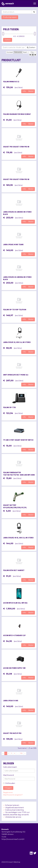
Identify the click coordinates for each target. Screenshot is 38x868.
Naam (26, 52)
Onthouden (9, 783)
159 (21, 753)
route (4, 837)
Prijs (33, 52)
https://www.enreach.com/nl (13, 839)
